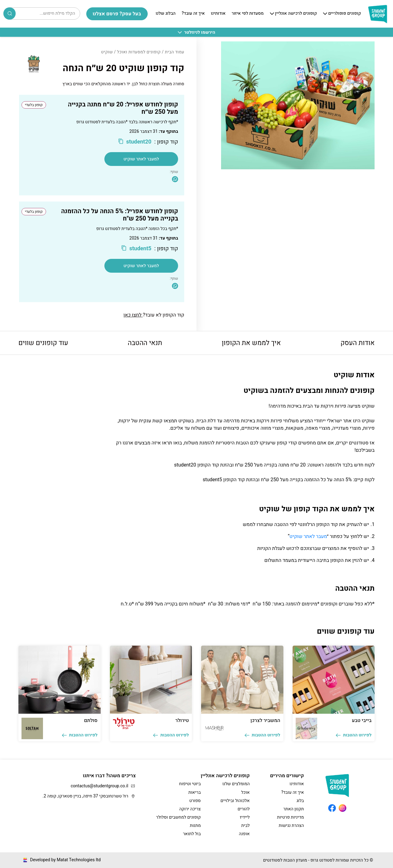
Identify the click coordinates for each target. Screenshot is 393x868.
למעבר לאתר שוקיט (141, 159)
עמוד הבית (175, 52)
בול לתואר (192, 834)
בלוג (300, 801)
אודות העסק (358, 343)
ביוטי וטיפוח (190, 784)
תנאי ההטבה (145, 343)
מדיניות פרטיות (290, 817)
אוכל (245, 792)
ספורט (195, 801)
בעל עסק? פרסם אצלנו (117, 14)
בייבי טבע (362, 720)
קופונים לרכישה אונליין (296, 14)
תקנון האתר (294, 809)
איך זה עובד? (193, 14)
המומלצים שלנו (236, 784)
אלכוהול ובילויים (235, 801)
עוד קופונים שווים (43, 343)
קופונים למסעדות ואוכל (139, 52)
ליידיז (245, 817)
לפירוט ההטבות (354, 735)
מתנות (195, 826)
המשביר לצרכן (265, 720)
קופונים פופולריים (345, 14)
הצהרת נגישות (291, 826)
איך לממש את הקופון (251, 343)
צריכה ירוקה (190, 809)
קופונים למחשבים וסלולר (178, 817)
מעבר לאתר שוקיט (308, 536)
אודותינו (218, 14)
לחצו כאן (133, 315)
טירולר (182, 720)
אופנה (244, 834)
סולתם (91, 720)
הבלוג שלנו (166, 14)
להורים (244, 809)
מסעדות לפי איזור (248, 14)
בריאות (194, 792)
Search (10, 13)
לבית (246, 826)
